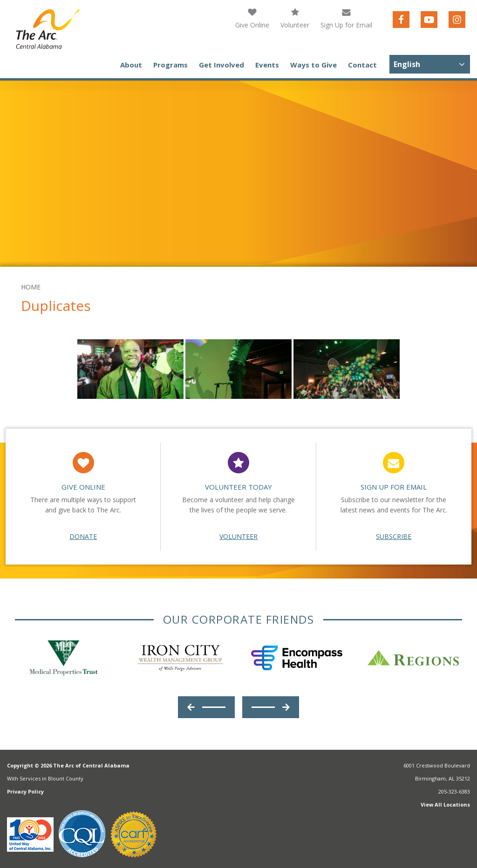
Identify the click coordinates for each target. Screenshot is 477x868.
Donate (83, 536)
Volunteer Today (238, 487)
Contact (362, 65)
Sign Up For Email (394, 487)
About (131, 65)
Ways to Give (313, 65)
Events (267, 65)
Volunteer (295, 18)
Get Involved (221, 65)
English (407, 64)
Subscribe (394, 536)
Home (31, 287)
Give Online (252, 18)
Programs (170, 65)
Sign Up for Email (346, 18)
